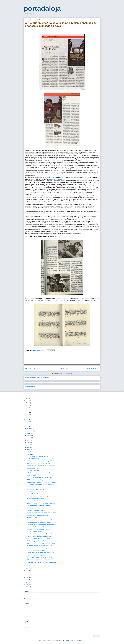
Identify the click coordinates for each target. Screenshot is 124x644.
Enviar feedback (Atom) (65, 373)
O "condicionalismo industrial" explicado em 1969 (40, 501)
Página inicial (64, 369)
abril (28, 447)
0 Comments (41, 350)
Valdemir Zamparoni (82, 181)
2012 (27, 568)
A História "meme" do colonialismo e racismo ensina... (41, 536)
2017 (27, 419)
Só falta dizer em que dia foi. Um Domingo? (38, 506)
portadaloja (42, 8)
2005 (27, 582)
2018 (27, 417)
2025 (27, 400)
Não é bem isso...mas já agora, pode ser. (38, 456)
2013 (27, 566)
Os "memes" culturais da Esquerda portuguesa (39, 546)
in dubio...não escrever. (33, 468)
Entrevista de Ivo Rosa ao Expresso (37, 378)
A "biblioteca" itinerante (33, 470)
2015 (27, 424)
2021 (27, 410)
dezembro (30, 428)
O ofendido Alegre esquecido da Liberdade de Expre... (41, 482)
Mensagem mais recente (33, 369)
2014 (27, 426)
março (29, 450)
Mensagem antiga (93, 369)
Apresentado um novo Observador (36, 550)
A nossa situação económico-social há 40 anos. (39, 529)
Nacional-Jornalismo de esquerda (36, 555)
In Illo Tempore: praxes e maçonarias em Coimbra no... (41, 473)
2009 (27, 575)
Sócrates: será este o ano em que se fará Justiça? (40, 557)
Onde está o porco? (32, 517)
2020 (27, 412)
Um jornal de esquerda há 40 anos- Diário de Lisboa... (41, 562)
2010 (27, 573)
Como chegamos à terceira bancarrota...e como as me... (42, 513)
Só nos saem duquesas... (33, 459)
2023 (27, 405)
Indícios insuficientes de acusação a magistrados (40, 461)
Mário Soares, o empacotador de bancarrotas (39, 463)
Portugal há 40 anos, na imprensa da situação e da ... (41, 553)
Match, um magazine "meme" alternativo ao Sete (40, 541)
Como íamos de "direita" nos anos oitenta (38, 489)
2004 (27, 584)
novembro (30, 431)
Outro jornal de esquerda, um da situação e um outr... (41, 560)
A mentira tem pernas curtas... (35, 492)
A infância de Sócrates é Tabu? (35, 510)
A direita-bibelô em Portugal (34, 494)
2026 (27, 398)
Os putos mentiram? (31, 386)
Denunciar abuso (29, 599)
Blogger (82, 641)
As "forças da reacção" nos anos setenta (38, 496)
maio (28, 445)
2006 (27, 580)
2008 (27, 577)
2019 (27, 415)
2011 (27, 570)
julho (28, 440)
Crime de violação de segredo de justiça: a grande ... (41, 527)
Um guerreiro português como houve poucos (39, 522)
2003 (27, 587)
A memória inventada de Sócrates (36, 532)
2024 (27, 403)
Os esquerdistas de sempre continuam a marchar (40, 520)
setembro (30, 435)
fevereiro (29, 452)
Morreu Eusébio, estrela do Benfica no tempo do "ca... (41, 543)
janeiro (29, 454)
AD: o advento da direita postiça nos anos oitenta (40, 485)
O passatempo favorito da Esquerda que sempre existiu (42, 503)
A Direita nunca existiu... (33, 508)
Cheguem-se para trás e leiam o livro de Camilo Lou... (41, 466)
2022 (27, 408)
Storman (67, 641)
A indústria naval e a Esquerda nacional (37, 515)
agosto (29, 438)
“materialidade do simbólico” (55, 179)
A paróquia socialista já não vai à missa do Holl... (40, 477)
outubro (29, 433)
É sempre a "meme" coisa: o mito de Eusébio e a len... (41, 539)
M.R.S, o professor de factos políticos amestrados (40, 480)
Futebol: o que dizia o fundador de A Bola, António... (41, 534)
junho (29, 443)
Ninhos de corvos (31, 475)
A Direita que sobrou (32, 487)
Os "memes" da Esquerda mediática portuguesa (40, 548)
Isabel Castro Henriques (43, 174)
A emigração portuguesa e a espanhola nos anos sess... (42, 524)
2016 (27, 422)
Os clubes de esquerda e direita (35, 499)
